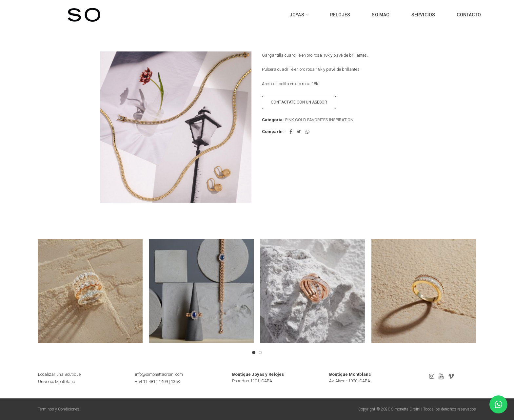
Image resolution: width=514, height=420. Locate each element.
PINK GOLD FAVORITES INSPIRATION (319, 120)
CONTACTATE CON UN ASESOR (299, 102)
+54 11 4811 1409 (151, 382)
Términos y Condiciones (59, 409)
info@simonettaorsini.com (159, 374)
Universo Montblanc (56, 382)
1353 (175, 382)
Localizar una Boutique (59, 374)
